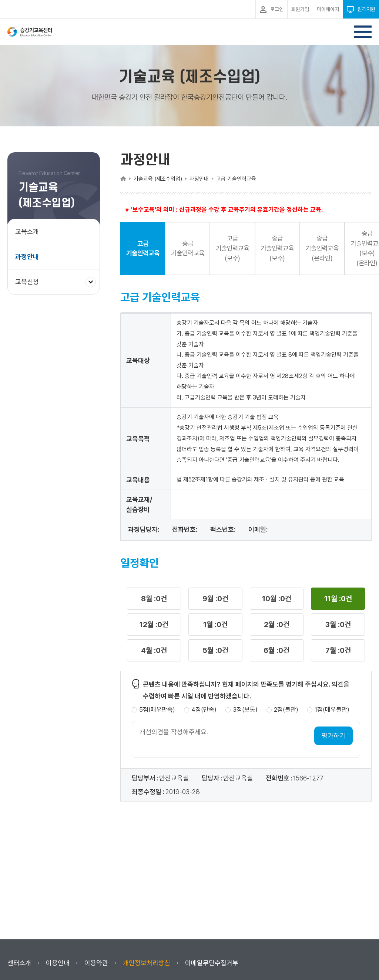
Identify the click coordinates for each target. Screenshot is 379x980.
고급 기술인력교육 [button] (144, 249)
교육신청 (30, 285)
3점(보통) (245, 711)
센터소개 (19, 963)
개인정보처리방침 (147, 963)
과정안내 (27, 257)
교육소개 (27, 232)
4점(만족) (204, 711)
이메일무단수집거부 (212, 963)
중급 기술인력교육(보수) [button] (285, 249)
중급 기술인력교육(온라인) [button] (332, 249)
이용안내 (58, 963)
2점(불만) (286, 711)
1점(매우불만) (332, 711)
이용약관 (96, 963)
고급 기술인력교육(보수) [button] (238, 249)
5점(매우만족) (157, 711)
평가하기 (333, 737)
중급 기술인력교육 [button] (191, 249)
